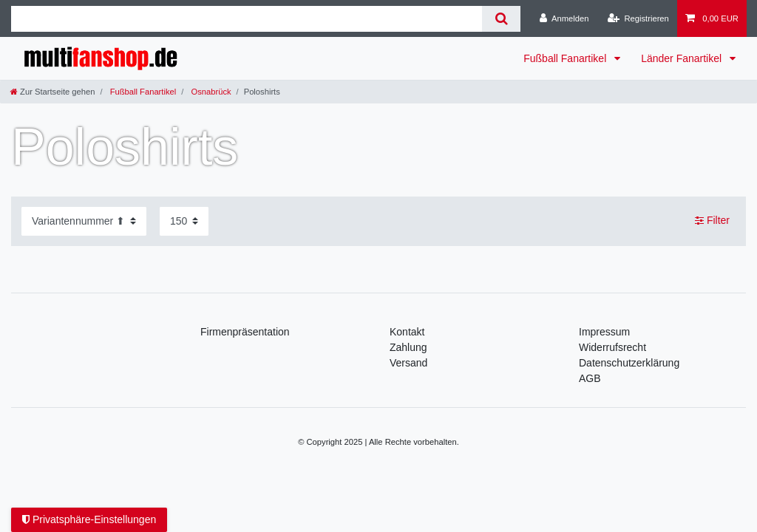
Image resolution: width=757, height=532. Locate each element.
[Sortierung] (84, 221)
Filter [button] (712, 221)
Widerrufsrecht (612, 347)
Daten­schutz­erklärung (629, 363)
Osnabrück (210, 92)
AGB (590, 378)
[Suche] (501, 19)
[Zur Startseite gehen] (52, 92)
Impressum (604, 332)
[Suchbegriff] (247, 19)
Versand (408, 363)
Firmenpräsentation (245, 332)
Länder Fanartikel (683, 58)
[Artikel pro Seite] (184, 221)
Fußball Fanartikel (566, 58)
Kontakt (407, 332)
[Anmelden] (564, 18)
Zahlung (408, 347)
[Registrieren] (638, 18)
